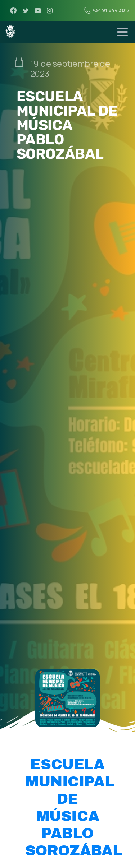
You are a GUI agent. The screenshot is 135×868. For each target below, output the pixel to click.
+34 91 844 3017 (107, 10)
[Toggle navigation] (122, 32)
